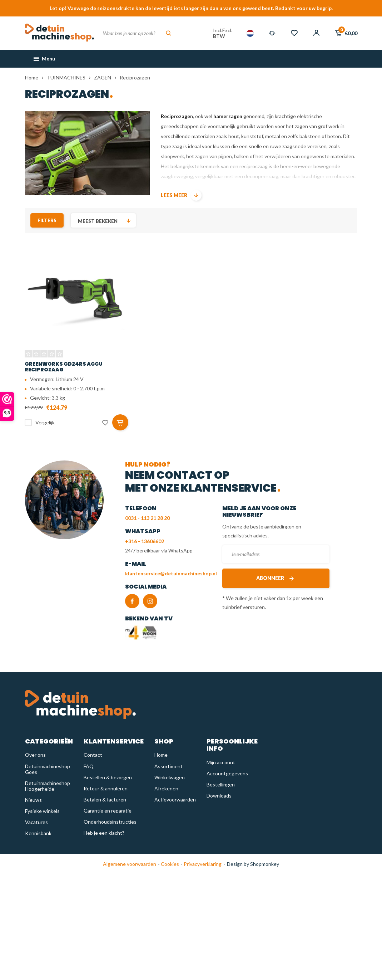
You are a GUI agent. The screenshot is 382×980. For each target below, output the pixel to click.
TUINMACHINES (66, 77)
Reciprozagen (135, 77)
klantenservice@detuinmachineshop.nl (171, 573)
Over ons (35, 755)
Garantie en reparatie (108, 811)
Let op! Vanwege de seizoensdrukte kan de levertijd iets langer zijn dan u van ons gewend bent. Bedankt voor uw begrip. (191, 8)
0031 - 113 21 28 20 (147, 518)
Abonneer (276, 578)
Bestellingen (221, 784)
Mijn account (221, 762)
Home (32, 77)
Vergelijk (45, 422)
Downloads (219, 796)
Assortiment (168, 766)
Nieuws (33, 800)
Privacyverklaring (202, 864)
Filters (47, 220)
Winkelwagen (170, 777)
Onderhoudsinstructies (110, 822)
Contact (93, 755)
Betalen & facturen (105, 799)
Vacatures (36, 822)
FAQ (89, 766)
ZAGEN (103, 77)
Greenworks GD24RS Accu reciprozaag (64, 367)
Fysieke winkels (42, 811)
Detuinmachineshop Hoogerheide (48, 786)
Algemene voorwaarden (130, 864)
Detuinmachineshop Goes (48, 769)
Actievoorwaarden (175, 799)
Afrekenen (166, 788)
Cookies (169, 864)
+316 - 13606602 (145, 541)
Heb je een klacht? (104, 833)
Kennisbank (38, 833)
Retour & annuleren (106, 788)
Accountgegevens (227, 773)
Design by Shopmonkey (253, 864)
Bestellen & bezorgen (108, 777)
